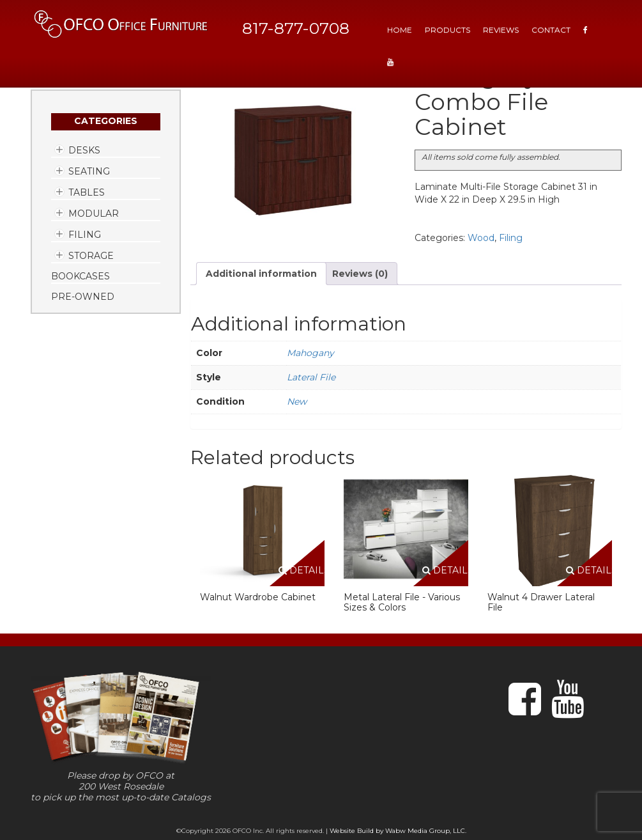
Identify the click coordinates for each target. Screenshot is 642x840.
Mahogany (310, 353)
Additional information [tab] (261, 274)
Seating (89, 171)
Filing (85, 235)
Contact (551, 30)
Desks (84, 150)
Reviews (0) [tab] (360, 274)
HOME (400, 30)
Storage (91, 256)
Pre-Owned (83, 297)
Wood (481, 238)
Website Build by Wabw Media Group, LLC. (398, 831)
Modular (94, 214)
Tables (87, 192)
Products (447, 30)
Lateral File (311, 377)
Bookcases (80, 276)
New (297, 401)
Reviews (501, 30)
